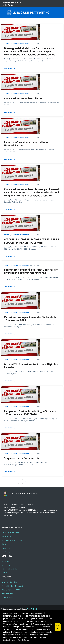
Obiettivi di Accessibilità (11, 597)
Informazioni (6, 536)
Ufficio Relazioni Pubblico (11, 533)
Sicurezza (5, 561)
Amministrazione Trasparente (13, 586)
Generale (7, 44)
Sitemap (5, 544)
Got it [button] (58, 627)
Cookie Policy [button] (24, 640)
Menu (3, 13)
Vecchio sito (6, 552)
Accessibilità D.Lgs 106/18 (12, 540)
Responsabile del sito (10, 569)
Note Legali (6, 565)
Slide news (25, 44)
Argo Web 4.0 (32, 609)
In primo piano (16, 44)
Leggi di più (10, 68)
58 (38, 481)
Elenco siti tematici (9, 548)
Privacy (5, 573)
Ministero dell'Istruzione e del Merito (13, 4)
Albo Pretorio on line (9, 582)
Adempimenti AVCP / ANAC (12, 590)
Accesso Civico (7, 594)
